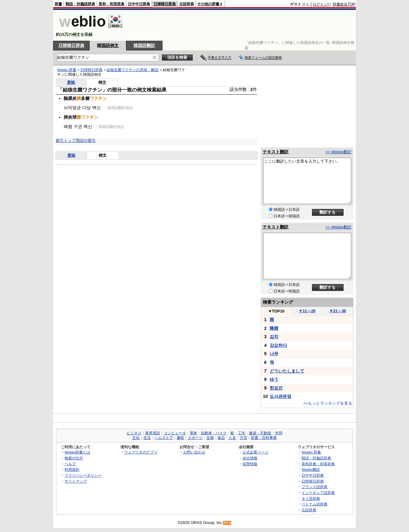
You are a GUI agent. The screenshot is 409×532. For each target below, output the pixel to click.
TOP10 (276, 311)
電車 (193, 433)
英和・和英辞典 (112, 4)
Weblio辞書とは (77, 452)
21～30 (338, 311)
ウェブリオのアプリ (141, 452)
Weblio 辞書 (67, 70)
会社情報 (250, 458)
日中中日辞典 (139, 4)
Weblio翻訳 (311, 469)
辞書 (58, 4)
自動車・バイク (214, 433)
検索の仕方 (74, 458)
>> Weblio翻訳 (339, 152)
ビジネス (134, 433)
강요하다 (278, 345)
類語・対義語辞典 (80, 4)
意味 (71, 82)
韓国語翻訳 (144, 45)
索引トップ (66, 140)
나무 (274, 354)
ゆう (274, 379)
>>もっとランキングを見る (328, 403)
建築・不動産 (260, 433)
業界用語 (153, 433)
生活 (147, 438)
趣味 (180, 438)
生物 (210, 438)
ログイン (320, 4)
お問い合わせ (194, 452)
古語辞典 (187, 4)
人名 (232, 438)
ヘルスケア (164, 438)
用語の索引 (86, 140)
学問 (279, 433)
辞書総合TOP (344, 4)
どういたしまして (287, 371)
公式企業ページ (255, 452)
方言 (243, 438)
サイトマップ (76, 481)
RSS (227, 523)
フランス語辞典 (314, 487)
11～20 (307, 311)
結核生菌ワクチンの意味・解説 (133, 70)
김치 (274, 337)
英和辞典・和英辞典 (318, 464)
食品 (221, 438)
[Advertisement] (243, 25)
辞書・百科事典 (264, 438)
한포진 (276, 388)
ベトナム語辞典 (314, 504)
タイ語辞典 (311, 498)
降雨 (274, 328)
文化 (136, 438)
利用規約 (72, 469)
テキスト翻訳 (276, 152)
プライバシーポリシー (83, 475)
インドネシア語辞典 (318, 493)
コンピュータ (175, 433)
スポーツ (195, 438)
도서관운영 (280, 396)
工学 (242, 433)
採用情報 (250, 464)
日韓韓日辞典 (165, 4)
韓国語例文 (108, 45)
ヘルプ (70, 464)
